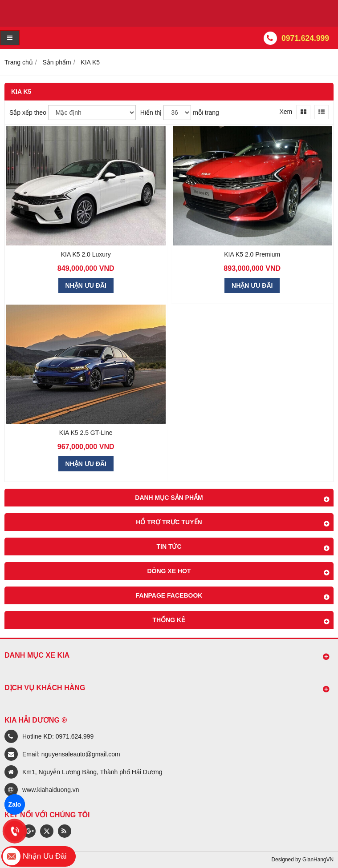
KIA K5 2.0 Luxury (86, 254)
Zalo (15, 804)
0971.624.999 (305, 38)
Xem (286, 112)
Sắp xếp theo (28, 113)
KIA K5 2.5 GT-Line (86, 433)
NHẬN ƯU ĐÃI (86, 285)
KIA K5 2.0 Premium (252, 254)
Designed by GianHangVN (303, 860)
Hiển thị (151, 113)
